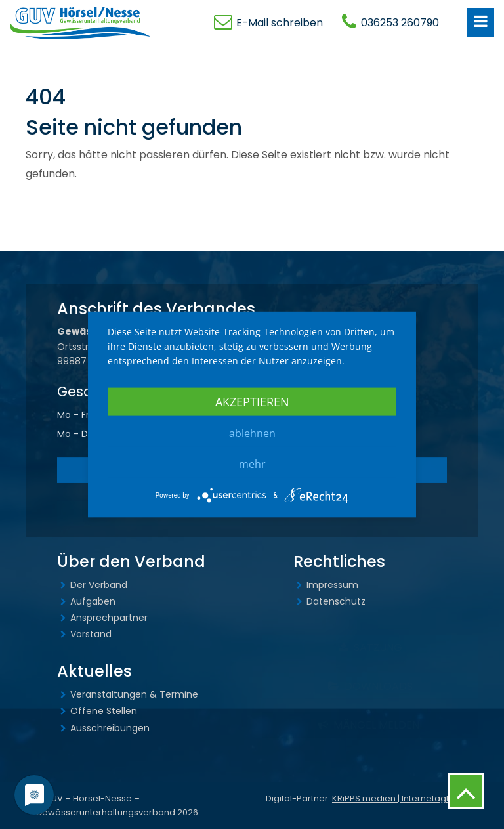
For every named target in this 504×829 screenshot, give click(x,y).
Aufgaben (93, 601)
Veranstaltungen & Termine (134, 694)
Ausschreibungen (110, 728)
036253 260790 (400, 23)
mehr (252, 463)
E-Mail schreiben (280, 23)
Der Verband (99, 585)
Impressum (332, 585)
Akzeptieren (252, 401)
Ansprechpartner (109, 618)
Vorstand (91, 634)
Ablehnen (252, 433)
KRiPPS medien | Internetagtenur (400, 798)
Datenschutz (336, 601)
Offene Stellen (104, 711)
